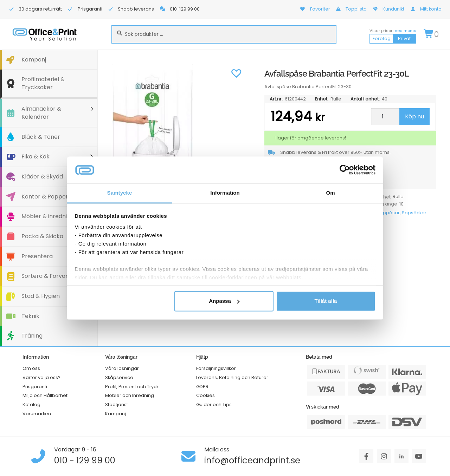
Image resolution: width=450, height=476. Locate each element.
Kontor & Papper (45, 197)
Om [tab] (330, 193)
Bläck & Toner (41, 137)
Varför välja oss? (41, 377)
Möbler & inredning (48, 216)
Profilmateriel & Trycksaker (43, 83)
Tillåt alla (326, 301)
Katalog (31, 405)
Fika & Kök (36, 157)
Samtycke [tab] (120, 193)
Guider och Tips (214, 405)
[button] (237, 73)
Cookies (205, 395)
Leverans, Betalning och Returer (232, 377)
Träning (32, 336)
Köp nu (414, 116)
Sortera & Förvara (46, 276)
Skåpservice (119, 377)
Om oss (31, 368)
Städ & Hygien (41, 296)
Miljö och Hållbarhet (45, 395)
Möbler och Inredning (130, 395)
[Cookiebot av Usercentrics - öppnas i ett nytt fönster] (345, 170)
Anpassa (224, 301)
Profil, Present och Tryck (132, 387)
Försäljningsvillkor (216, 368)
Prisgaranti (35, 387)
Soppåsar (388, 213)
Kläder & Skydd (42, 177)
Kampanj (34, 60)
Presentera (37, 256)
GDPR (202, 387)
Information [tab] (225, 193)
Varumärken (37, 414)
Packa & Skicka (42, 236)
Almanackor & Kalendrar (41, 113)
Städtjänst (117, 405)
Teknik (30, 316)
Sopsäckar (414, 213)
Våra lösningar (122, 368)
